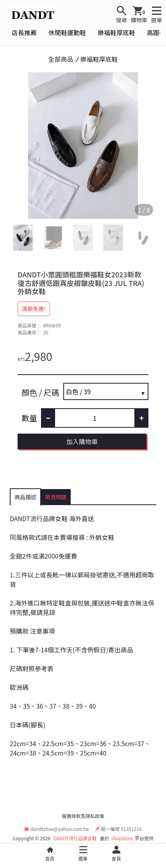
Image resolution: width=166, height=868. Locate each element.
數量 (29, 418)
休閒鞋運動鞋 (67, 32)
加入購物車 (82, 441)
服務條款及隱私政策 (83, 816)
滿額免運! (34, 309)
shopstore (122, 838)
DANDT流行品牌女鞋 (75, 838)
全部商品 (61, 59)
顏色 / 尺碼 (40, 392)
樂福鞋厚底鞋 (116, 32)
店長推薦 (24, 32)
